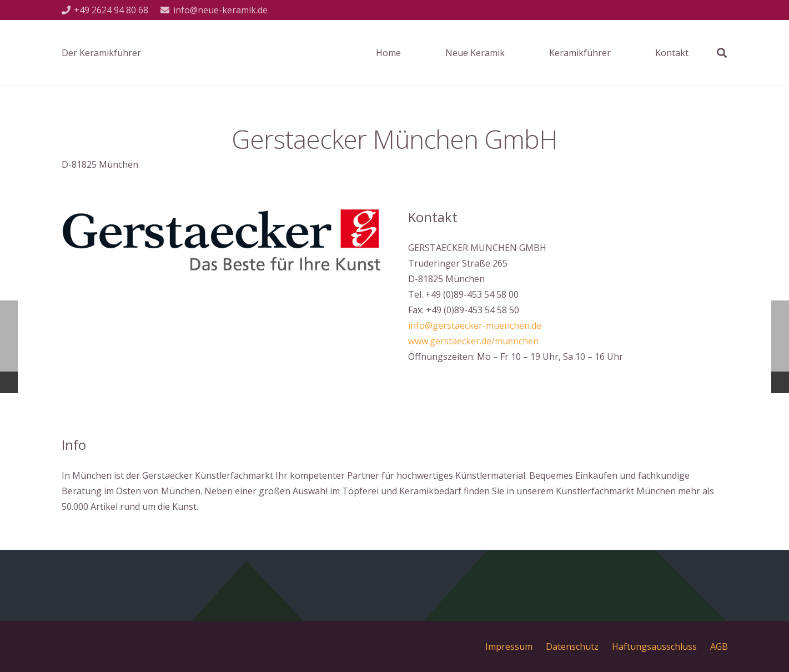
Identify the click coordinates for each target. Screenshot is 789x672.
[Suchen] (722, 53)
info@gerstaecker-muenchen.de (475, 325)
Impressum (509, 646)
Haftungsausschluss (654, 646)
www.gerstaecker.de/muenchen (473, 341)
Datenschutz (572, 646)
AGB (719, 646)
